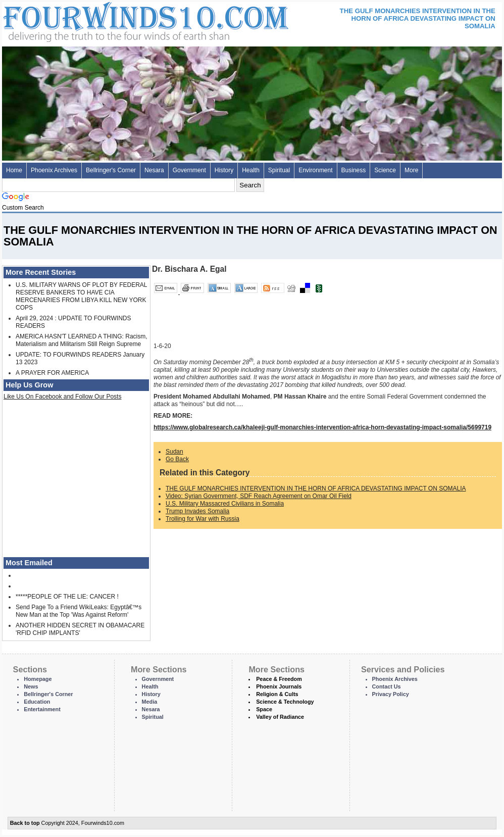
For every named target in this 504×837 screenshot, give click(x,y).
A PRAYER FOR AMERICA (52, 373)
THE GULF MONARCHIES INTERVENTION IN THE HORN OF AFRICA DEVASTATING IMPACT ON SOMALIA (316, 488)
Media (150, 702)
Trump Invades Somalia (197, 511)
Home (14, 170)
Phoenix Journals (279, 686)
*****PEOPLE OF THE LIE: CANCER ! (67, 597)
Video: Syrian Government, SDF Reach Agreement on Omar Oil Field (259, 496)
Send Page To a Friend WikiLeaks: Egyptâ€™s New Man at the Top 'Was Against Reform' (79, 611)
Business (354, 170)
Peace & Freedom (279, 679)
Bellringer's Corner (111, 170)
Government (189, 170)
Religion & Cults (277, 694)
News (31, 686)
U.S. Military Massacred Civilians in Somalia (225, 504)
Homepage (38, 679)
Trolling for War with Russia (203, 519)
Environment (315, 170)
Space (264, 709)
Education (37, 702)
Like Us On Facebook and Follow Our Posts (62, 397)
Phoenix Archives (54, 170)
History (224, 170)
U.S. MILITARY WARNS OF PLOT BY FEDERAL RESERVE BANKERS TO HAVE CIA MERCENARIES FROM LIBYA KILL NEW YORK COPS (81, 296)
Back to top (25, 823)
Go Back (177, 459)
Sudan (174, 452)
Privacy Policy (391, 694)
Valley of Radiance (280, 717)
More (411, 170)
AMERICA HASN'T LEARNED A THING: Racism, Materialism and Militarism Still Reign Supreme (82, 340)
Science (385, 170)
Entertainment (42, 709)
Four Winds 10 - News (103, 20)
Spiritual (279, 170)
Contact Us (387, 686)
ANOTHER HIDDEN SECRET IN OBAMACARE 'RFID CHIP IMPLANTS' (80, 629)
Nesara (154, 170)
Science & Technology (285, 702)
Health (251, 170)
